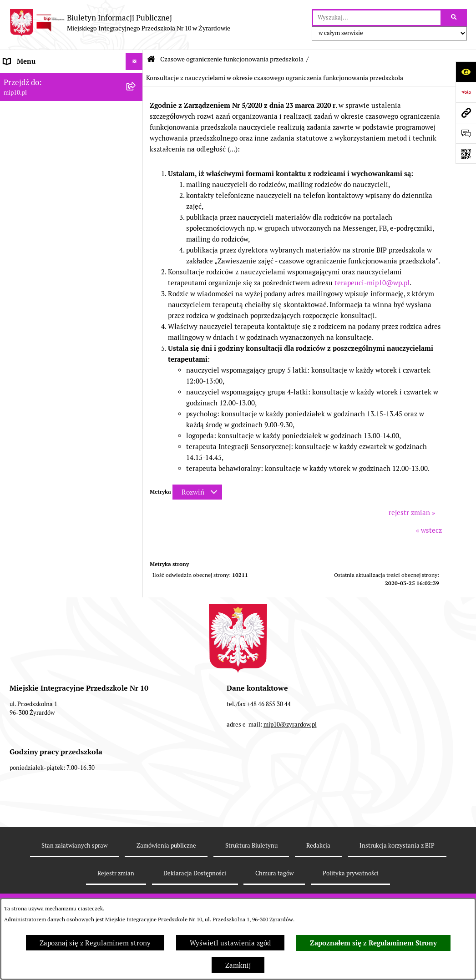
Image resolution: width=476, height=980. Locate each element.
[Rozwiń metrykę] (197, 492)
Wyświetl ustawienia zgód (230, 943)
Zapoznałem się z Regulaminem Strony (373, 943)
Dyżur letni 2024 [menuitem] (30, 612)
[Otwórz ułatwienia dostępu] (466, 72)
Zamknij (238, 965)
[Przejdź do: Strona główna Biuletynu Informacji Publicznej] (151, 59)
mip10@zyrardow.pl (290, 796)
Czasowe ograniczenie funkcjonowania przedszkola (232, 59)
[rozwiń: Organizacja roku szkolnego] (136, 216)
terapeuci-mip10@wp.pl (372, 283)
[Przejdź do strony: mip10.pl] (466, 113)
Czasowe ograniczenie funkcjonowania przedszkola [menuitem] (63, 237)
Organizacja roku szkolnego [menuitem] (46, 215)
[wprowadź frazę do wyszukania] (377, 18)
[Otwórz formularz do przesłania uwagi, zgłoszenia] (466, 133)
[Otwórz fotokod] (466, 154)
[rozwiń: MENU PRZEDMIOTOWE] (136, 113)
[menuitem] (71, 271)
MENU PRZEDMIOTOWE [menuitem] (42, 113)
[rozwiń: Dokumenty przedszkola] (136, 130)
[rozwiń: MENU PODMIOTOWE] (136, 96)
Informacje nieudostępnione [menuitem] (47, 164)
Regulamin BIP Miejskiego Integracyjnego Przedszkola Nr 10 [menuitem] (56, 186)
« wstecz (429, 530)
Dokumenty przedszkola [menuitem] (41, 129)
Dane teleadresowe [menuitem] (33, 78)
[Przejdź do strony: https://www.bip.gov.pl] (466, 92)
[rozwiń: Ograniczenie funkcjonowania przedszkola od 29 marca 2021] (136, 265)
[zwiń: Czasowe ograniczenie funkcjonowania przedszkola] (136, 233)
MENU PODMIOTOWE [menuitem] (38, 95)
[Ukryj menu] (134, 62)
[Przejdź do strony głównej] (120, 23)
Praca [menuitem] (12, 147)
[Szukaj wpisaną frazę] (454, 18)
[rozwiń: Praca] (136, 147)
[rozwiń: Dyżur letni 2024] (136, 613)
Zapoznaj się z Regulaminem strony (95, 943)
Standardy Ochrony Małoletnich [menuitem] (53, 629)
